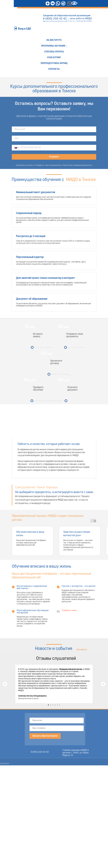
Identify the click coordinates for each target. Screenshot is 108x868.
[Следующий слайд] (103, 684)
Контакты (54, 69)
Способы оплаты (54, 52)
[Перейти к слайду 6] (60, 705)
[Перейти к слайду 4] (55, 705)
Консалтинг (54, 58)
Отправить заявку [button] (69, 610)
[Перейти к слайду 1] (48, 705)
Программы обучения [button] (53, 46)
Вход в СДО (25, 29)
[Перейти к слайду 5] (57, 705)
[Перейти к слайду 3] (53, 705)
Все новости (82, 650)
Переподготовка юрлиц (54, 63)
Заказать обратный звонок (45, 736)
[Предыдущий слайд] (5, 684)
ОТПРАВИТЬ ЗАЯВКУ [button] (20, 23)
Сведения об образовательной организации (67, 16)
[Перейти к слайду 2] (51, 705)
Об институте (54, 40)
